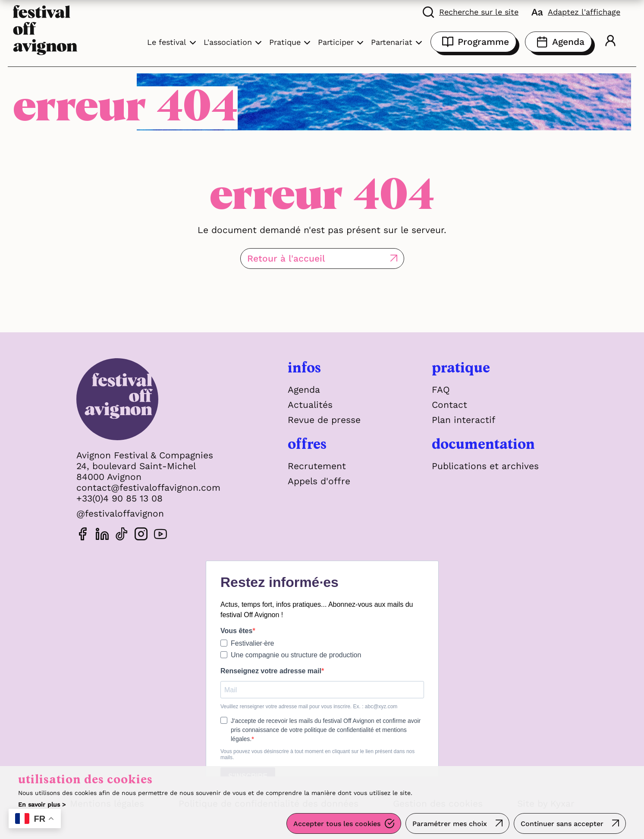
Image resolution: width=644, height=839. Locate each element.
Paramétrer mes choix (450, 824)
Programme (473, 42)
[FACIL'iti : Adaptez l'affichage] (576, 12)
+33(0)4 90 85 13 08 (119, 498)
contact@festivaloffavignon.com (148, 487)
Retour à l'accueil (286, 258)
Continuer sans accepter (562, 824)
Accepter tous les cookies (337, 824)
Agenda (558, 42)
